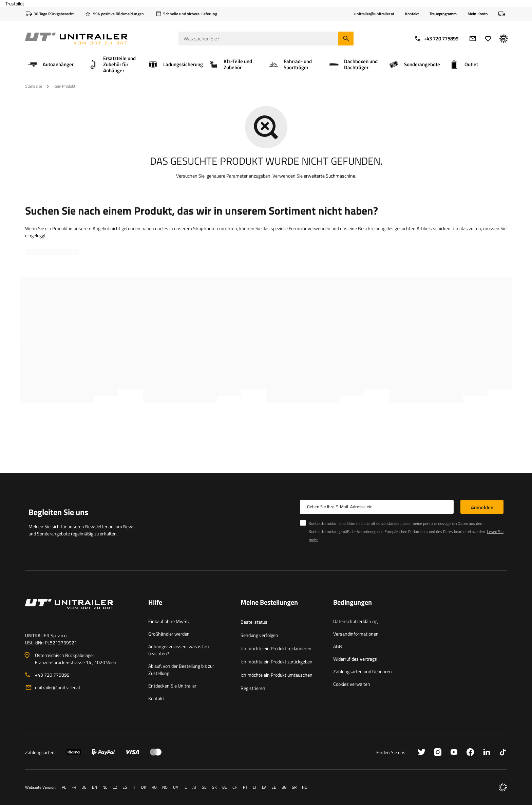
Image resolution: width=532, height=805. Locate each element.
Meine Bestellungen (269, 603)
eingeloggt (35, 235)
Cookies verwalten (352, 684)
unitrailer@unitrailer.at (58, 687)
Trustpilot (15, 4)
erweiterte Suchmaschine (329, 176)
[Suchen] (346, 39)
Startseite (34, 86)
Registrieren (253, 688)
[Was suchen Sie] (266, 39)
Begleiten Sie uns (58, 512)
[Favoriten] (488, 39)
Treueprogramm (443, 14)
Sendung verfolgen (259, 635)
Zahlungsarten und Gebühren (363, 671)
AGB (338, 646)
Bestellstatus (254, 622)
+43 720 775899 (436, 39)
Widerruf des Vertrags (355, 659)
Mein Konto (478, 14)
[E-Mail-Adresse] (473, 39)
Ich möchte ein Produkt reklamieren (276, 648)
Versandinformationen (356, 634)
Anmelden (482, 507)
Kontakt (412, 14)
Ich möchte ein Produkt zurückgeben (277, 662)
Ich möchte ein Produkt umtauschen (277, 675)
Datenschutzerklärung (355, 621)
